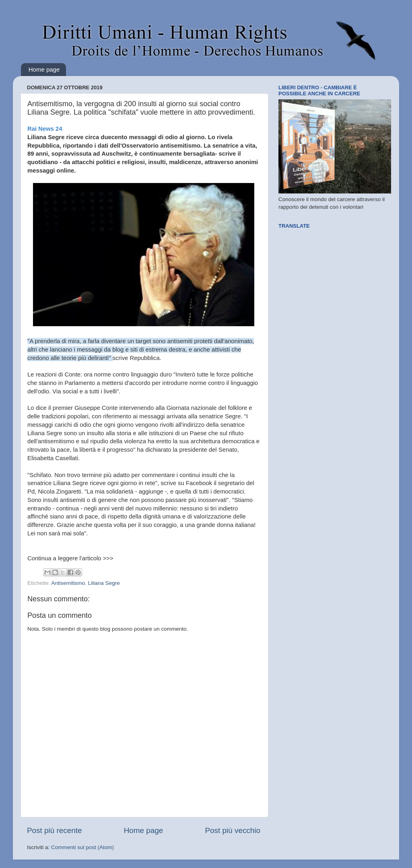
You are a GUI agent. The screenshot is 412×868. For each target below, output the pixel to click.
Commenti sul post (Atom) (82, 847)
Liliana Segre (104, 583)
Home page (44, 69)
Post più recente (55, 830)
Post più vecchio (233, 830)
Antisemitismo (68, 583)
